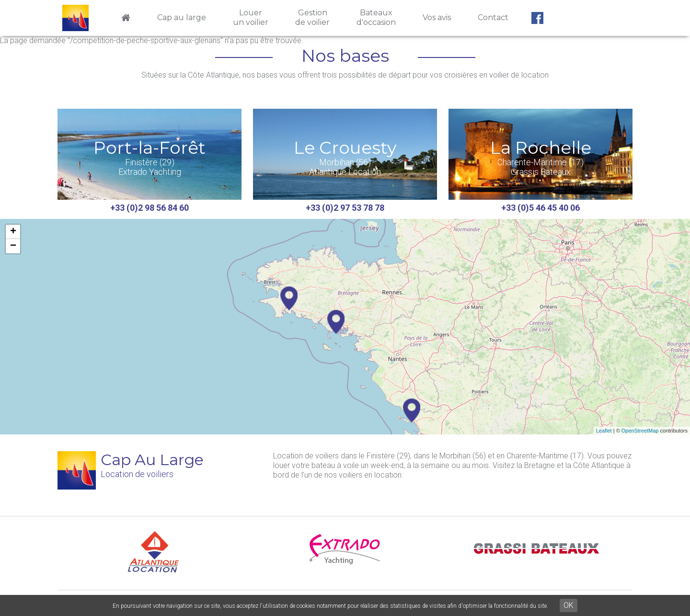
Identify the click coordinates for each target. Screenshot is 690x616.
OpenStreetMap (640, 431)
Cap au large (182, 17)
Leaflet (604, 431)
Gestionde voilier (312, 17)
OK (569, 605)
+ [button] (13, 232)
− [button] (13, 246)
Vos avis (437, 17)
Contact (493, 17)
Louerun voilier (251, 17)
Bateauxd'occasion (376, 17)
